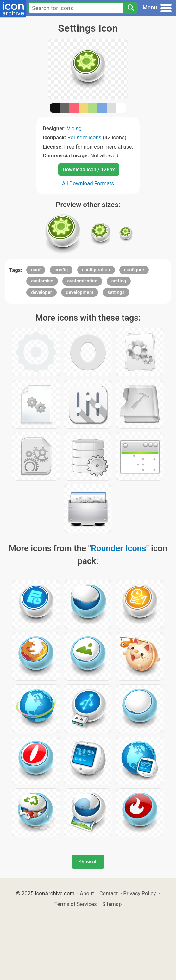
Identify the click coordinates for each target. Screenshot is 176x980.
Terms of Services (76, 904)
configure (134, 270)
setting (119, 281)
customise (42, 281)
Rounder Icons (85, 137)
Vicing (74, 128)
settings (116, 292)
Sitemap (112, 904)
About (87, 893)
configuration (96, 270)
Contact (109, 893)
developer (41, 292)
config (61, 270)
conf (36, 270)
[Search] (130, 8)
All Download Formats (88, 183)
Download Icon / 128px (89, 170)
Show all (88, 862)
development (80, 292)
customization (82, 281)
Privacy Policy (139, 893)
